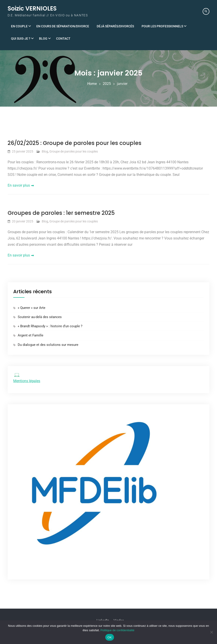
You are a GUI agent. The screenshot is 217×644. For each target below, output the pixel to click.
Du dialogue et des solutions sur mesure (48, 345)
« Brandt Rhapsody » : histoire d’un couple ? (50, 326)
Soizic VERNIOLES (32, 9)
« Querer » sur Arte (32, 308)
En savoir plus (19, 185)
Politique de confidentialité (117, 630)
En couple (19, 26)
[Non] (211, 632)
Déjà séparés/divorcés (115, 26)
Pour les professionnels (162, 26)
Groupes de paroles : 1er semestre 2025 (61, 213)
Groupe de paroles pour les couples (74, 151)
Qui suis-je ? (21, 39)
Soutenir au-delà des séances (40, 317)
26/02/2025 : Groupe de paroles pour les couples (75, 143)
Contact (63, 39)
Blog (43, 39)
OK (110, 637)
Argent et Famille (31, 336)
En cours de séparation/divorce (63, 26)
